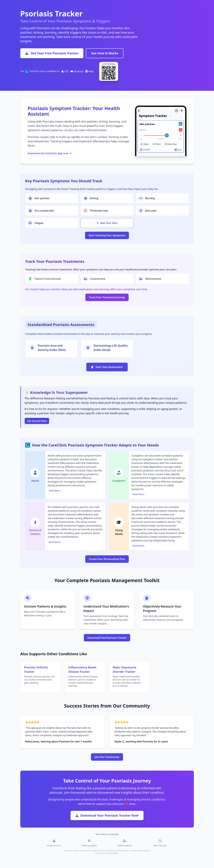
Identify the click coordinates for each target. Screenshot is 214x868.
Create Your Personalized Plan (107, 559)
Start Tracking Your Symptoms (107, 235)
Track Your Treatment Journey (107, 297)
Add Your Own (107, 223)
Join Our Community (107, 757)
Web (89, 71)
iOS (65, 71)
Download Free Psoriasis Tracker (107, 638)
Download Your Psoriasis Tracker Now (107, 815)
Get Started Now (37, 421)
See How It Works (105, 53)
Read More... (55, 491)
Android (77, 71)
